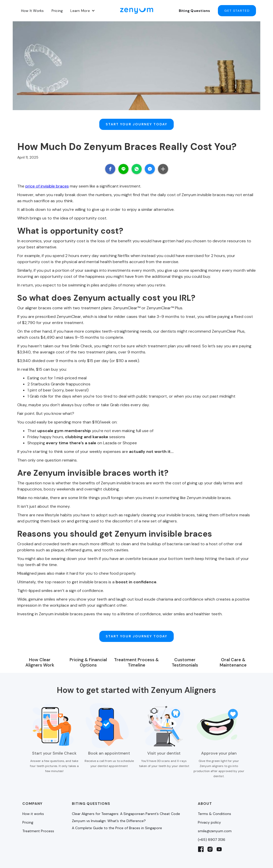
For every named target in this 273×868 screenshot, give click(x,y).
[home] (137, 11)
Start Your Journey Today (136, 121)
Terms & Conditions (214, 799)
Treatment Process (38, 817)
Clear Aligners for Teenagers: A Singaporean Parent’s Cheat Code (126, 799)
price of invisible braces (47, 179)
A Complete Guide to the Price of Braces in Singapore (117, 814)
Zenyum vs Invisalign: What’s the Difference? (109, 807)
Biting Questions (195, 11)
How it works (33, 799)
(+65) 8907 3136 (212, 825)
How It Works (33, 11)
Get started (237, 11)
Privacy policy (209, 808)
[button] (83, 11)
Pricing (57, 11)
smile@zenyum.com (215, 817)
